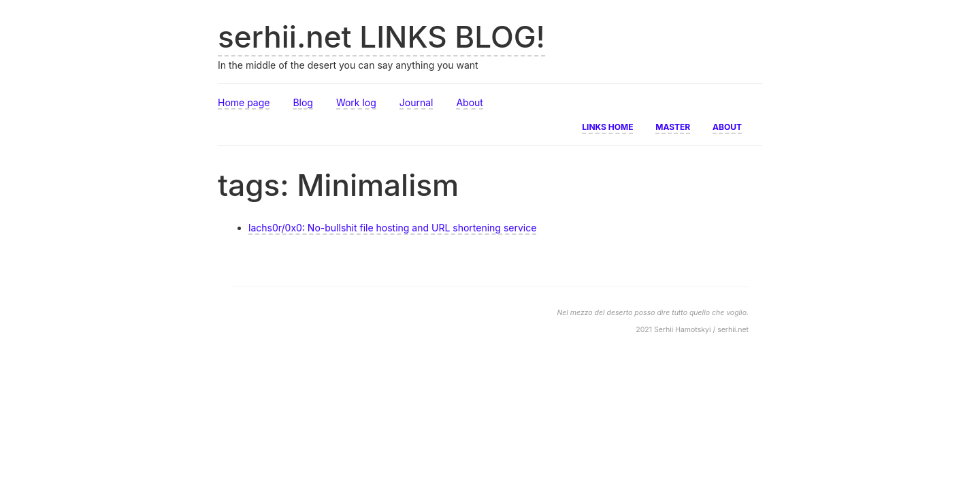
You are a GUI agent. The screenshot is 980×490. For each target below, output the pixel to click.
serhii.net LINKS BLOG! (381, 37)
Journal (416, 102)
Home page (244, 102)
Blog (303, 102)
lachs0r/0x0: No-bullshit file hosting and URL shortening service (392, 228)
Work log (356, 102)
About (469, 102)
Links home (607, 126)
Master (673, 126)
